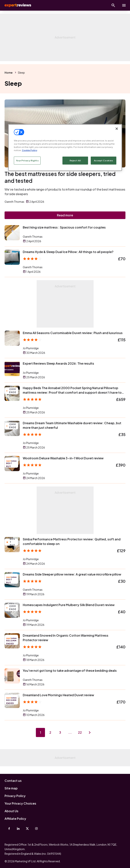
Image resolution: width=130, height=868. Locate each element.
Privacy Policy (15, 796)
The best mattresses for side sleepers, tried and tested (60, 177)
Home (9, 73)
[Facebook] (9, 829)
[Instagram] (36, 829)
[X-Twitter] (27, 829)
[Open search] (113, 5)
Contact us (13, 781)
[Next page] (90, 732)
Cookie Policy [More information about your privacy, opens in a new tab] (30, 150)
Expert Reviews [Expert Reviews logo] (17, 5)
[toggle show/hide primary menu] (124, 5)
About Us (11, 811)
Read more (65, 215)
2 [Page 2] (50, 732)
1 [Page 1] (40, 732)
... (70, 732)
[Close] (117, 129)
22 (80, 732)
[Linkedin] (18, 829)
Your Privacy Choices (20, 803)
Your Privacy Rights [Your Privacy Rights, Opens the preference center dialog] (27, 160)
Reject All (75, 160)
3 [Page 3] (60, 732)
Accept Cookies (104, 160)
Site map (11, 788)
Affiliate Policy (15, 819)
